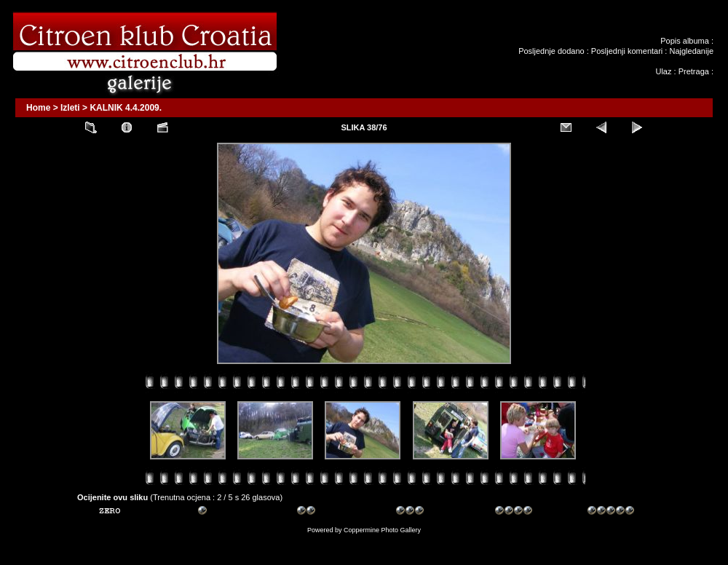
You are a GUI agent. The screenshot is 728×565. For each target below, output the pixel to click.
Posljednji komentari (627, 51)
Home (38, 108)
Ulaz (663, 71)
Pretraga (694, 71)
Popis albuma (685, 41)
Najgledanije (691, 51)
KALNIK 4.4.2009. (126, 108)
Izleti (70, 108)
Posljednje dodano (551, 51)
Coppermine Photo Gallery (382, 530)
